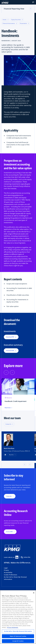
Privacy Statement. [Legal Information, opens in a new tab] (13, 627)
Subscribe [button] (9, 496)
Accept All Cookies (18, 641)
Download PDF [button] (11, 337)
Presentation (24, 23)
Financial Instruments (10, 23)
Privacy (6, 570)
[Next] (12, 372)
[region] (18, 617)
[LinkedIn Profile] (5, 455)
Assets (5, 20)
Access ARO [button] (9, 532)
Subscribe (26, 557)
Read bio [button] (11, 455)
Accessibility (8, 572)
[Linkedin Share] (17, 557)
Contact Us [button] (8, 424)
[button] (33, 2)
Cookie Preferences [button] (11, 575)
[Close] (34, 593)
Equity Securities (17, 20)
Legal (6, 568)
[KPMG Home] (5, 2)
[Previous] (6, 372)
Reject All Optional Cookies (18, 636)
